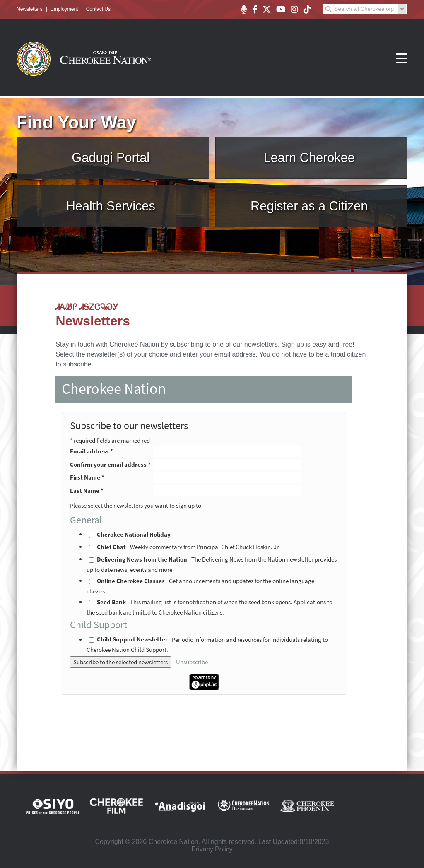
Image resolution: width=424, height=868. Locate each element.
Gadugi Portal (111, 158)
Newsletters (30, 9)
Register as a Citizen (309, 206)
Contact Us (98, 9)
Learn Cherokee (309, 158)
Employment (64, 9)
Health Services (111, 206)
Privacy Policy (212, 849)
